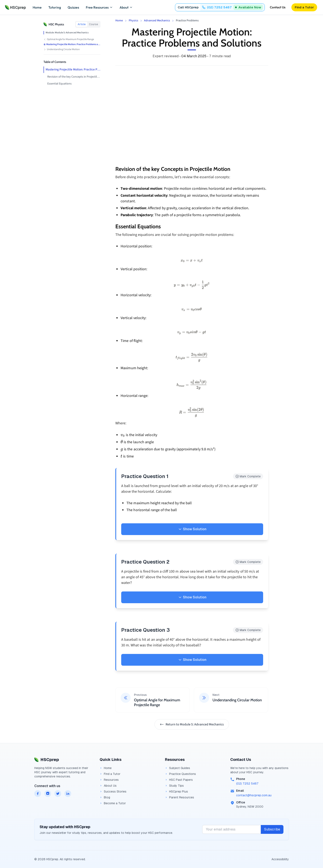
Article (82, 24)
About (126, 7)
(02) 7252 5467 (247, 784)
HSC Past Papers (179, 780)
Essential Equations (59, 84)
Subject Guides (178, 768)
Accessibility (280, 859)
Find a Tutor (110, 774)
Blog (105, 797)
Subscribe (272, 829)
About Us (108, 786)
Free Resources (99, 7)
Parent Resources (180, 797)
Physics (133, 21)
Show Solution (192, 529)
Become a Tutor (113, 803)
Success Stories (113, 791)
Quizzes (73, 7)
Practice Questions (180, 774)
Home (37, 7)
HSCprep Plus (176, 791)
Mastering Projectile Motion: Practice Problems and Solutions (73, 70)
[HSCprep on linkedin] (68, 794)
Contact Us (278, 7)
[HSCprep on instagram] (48, 794)
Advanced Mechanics (157, 21)
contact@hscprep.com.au (254, 795)
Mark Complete (248, 476)
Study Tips (174, 786)
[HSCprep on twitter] (58, 794)
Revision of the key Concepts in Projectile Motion (74, 77)
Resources (109, 780)
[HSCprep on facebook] (38, 794)
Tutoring (55, 7)
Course (93, 24)
